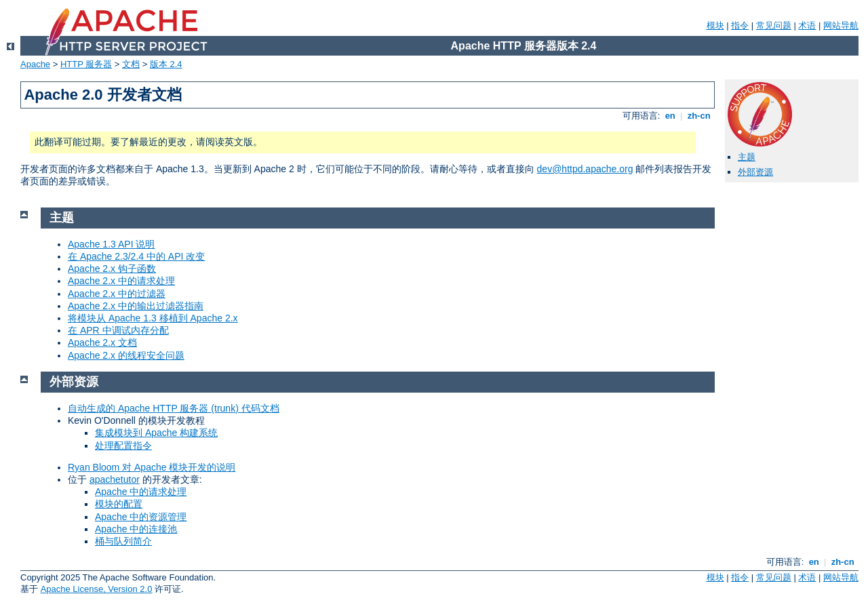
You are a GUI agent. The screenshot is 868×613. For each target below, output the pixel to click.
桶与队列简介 (123, 541)
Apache (35, 64)
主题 (747, 157)
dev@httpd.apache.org (585, 169)
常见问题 (774, 25)
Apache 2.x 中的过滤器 (117, 294)
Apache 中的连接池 (136, 529)
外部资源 (755, 172)
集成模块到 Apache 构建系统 (156, 433)
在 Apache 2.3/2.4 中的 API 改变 (136, 256)
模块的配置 (119, 504)
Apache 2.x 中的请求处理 (121, 281)
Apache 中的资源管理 (141, 517)
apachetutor (115, 479)
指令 (740, 25)
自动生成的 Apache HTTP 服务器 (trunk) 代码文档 (174, 408)
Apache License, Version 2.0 (97, 589)
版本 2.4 (166, 64)
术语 (807, 25)
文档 (131, 64)
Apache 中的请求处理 (141, 492)
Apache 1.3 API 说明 (111, 244)
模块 (715, 25)
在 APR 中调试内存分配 (118, 330)
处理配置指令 (123, 446)
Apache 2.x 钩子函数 (112, 269)
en (670, 116)
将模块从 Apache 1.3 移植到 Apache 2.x (153, 318)
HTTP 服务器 (86, 64)
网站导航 (841, 25)
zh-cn (699, 116)
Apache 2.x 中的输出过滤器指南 (136, 306)
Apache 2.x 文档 (102, 342)
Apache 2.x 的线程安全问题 (126, 355)
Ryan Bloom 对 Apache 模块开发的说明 (152, 467)
